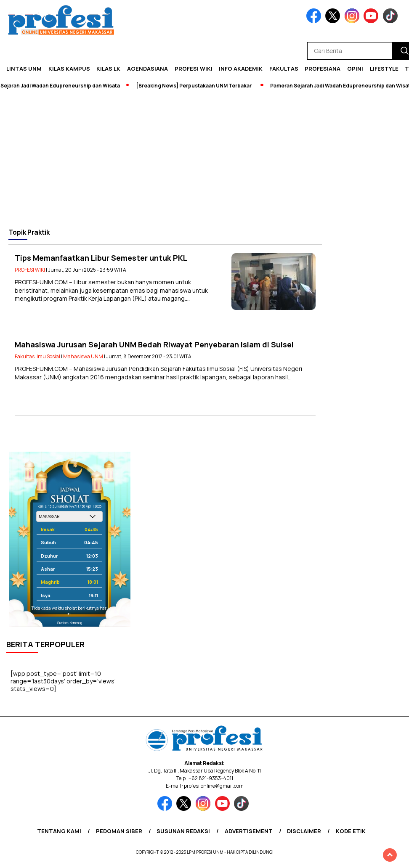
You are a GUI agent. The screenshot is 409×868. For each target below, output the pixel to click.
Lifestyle (384, 69)
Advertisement (249, 831)
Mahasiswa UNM (83, 356)
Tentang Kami (59, 831)
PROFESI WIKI (194, 69)
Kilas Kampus (69, 69)
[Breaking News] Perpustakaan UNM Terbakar (197, 86)
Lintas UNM (24, 69)
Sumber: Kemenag (70, 623)
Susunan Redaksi (183, 831)
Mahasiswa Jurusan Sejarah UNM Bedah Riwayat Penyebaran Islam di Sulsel (154, 344)
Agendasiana (147, 69)
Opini (355, 69)
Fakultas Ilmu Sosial (37, 356)
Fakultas (284, 69)
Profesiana (323, 69)
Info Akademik (241, 69)
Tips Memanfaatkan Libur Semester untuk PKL (101, 258)
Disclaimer (304, 831)
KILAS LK (108, 69)
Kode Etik (351, 831)
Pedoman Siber (119, 831)
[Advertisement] (204, 159)
